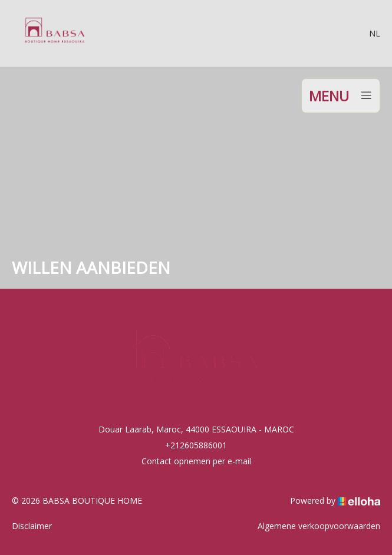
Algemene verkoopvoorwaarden (319, 526)
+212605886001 (196, 445)
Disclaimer (32, 526)
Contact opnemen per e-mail (196, 461)
